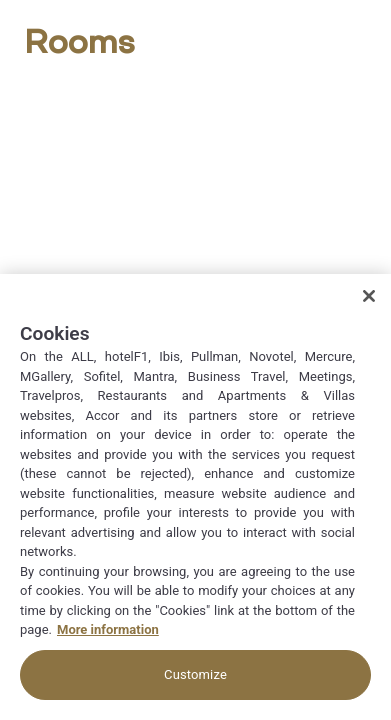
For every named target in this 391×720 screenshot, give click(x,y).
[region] (195, 497)
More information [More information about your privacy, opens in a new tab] (108, 629)
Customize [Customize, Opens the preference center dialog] (195, 674)
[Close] (369, 296)
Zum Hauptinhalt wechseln (0, 0)
